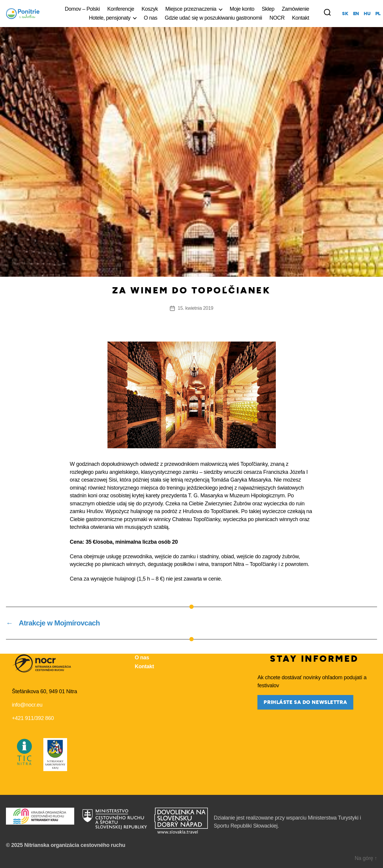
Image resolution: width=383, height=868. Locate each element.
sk (345, 14)
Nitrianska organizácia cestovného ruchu (75, 845)
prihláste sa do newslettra (305, 702)
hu (367, 14)
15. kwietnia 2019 (196, 308)
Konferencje (121, 9)
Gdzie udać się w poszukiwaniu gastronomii (213, 18)
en (356, 14)
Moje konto (242, 9)
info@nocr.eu (27, 705)
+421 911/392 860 (33, 718)
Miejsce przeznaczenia (191, 9)
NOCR (277, 18)
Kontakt (301, 18)
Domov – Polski (82, 9)
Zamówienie (295, 9)
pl (378, 14)
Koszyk (150, 9)
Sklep (268, 9)
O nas (151, 18)
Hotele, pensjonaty (110, 18)
